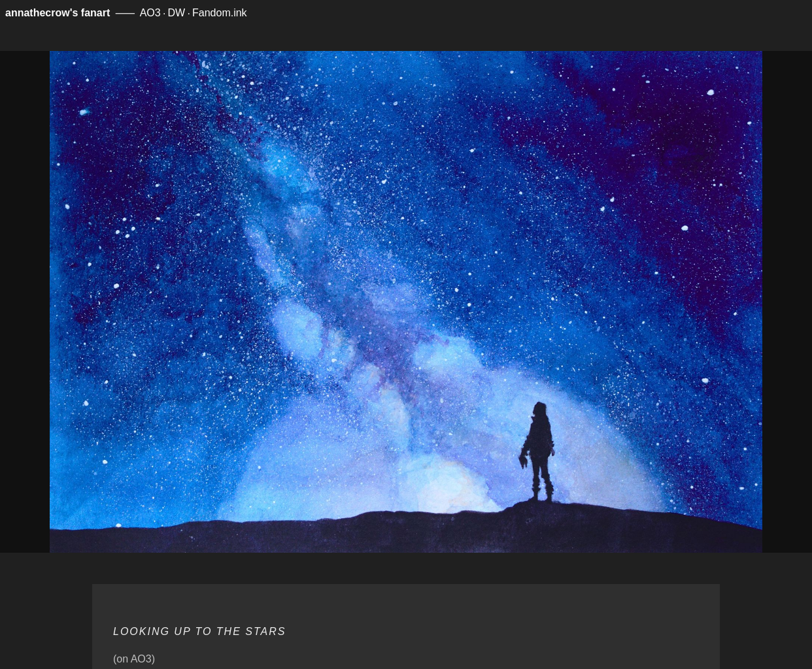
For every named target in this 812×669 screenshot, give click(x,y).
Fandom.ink (220, 13)
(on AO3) (134, 659)
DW (177, 13)
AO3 (150, 13)
